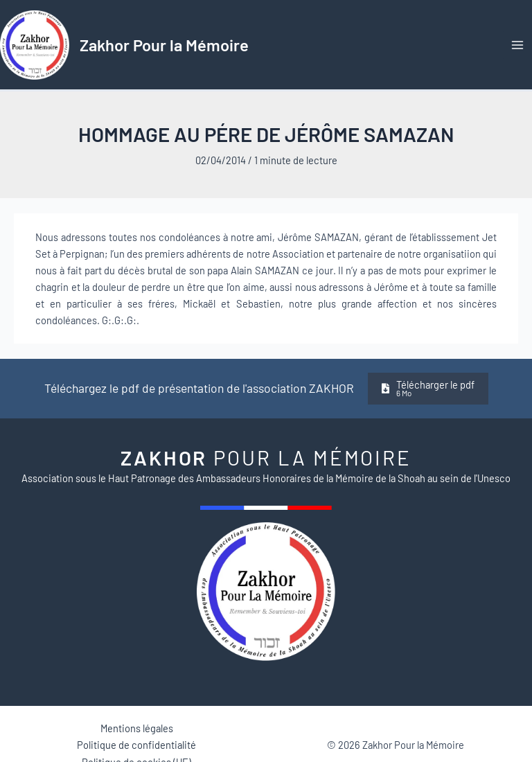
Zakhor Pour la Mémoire (164, 45)
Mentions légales (137, 728)
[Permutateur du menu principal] (517, 45)
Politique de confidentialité (136, 745)
